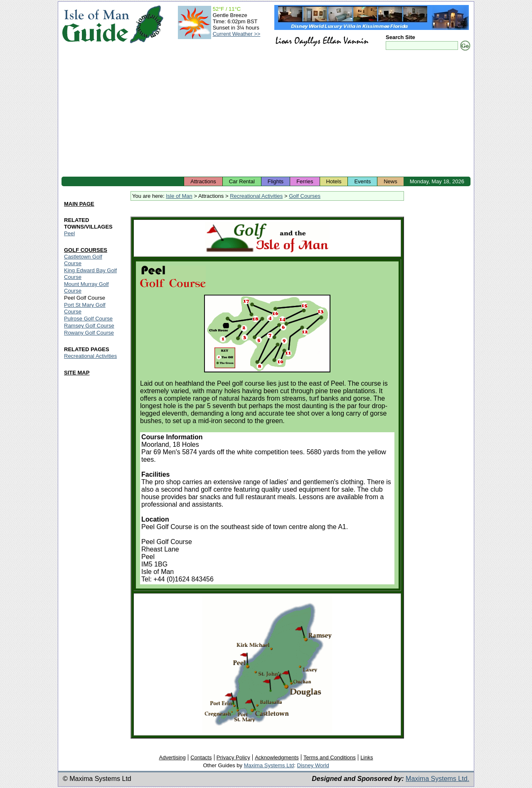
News (390, 181)
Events (362, 181)
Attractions (203, 181)
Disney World (313, 765)
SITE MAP (77, 373)
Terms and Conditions (330, 757)
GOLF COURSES (86, 250)
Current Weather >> (237, 34)
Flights (276, 181)
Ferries (305, 181)
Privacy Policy (233, 757)
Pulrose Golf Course (88, 319)
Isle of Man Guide (95, 24)
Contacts (201, 757)
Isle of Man (179, 196)
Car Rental (242, 181)
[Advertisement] (266, 114)
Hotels (334, 181)
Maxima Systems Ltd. (437, 779)
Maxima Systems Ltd (269, 765)
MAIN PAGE (79, 204)
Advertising (172, 757)
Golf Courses (305, 196)
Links (367, 757)
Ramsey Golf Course (89, 326)
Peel (69, 233)
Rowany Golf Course (89, 333)
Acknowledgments (277, 757)
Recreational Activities (256, 196)
